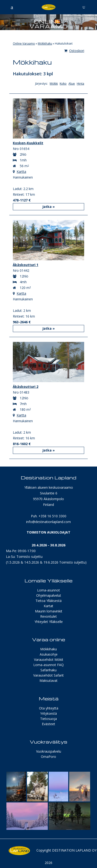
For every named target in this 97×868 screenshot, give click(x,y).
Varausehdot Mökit (49, 660)
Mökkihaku (45, 44)
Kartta (21, 172)
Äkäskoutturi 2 (26, 387)
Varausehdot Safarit (48, 675)
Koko (63, 84)
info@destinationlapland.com (48, 522)
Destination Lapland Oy (74, 850)
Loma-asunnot (48, 590)
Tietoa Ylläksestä (48, 601)
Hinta (80, 84)
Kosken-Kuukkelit (28, 143)
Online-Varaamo (24, 44)
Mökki (54, 84)
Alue (72, 84)
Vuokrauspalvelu (49, 751)
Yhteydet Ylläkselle (49, 622)
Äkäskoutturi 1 (26, 265)
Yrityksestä (48, 713)
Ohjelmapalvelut (49, 595)
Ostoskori (74, 51)
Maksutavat (48, 681)
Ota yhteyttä (49, 708)
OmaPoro (48, 757)
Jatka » (48, 207)
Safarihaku (48, 670)
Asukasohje (49, 654)
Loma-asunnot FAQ (48, 665)
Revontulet (48, 616)
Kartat (48, 606)
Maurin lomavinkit (49, 611)
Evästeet (48, 724)
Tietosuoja (48, 719)
